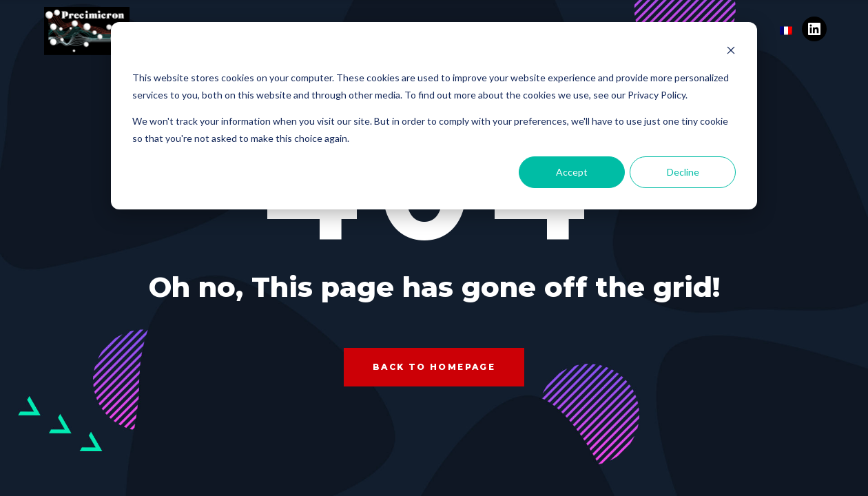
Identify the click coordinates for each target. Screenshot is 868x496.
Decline (683, 172)
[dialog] (434, 116)
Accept (572, 172)
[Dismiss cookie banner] (731, 52)
